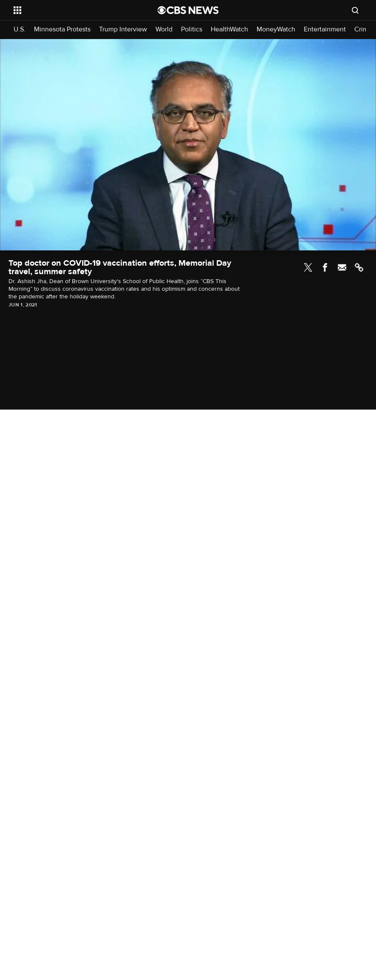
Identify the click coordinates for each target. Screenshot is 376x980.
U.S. (20, 29)
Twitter (308, 267)
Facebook (325, 267)
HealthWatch (229, 29)
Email (342, 267)
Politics (192, 29)
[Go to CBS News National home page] (188, 10)
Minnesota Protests (62, 29)
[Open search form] (355, 10)
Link (359, 267)
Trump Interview (123, 29)
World (164, 29)
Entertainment (325, 29)
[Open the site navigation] (72, 10)
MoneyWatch (276, 29)
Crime (363, 29)
